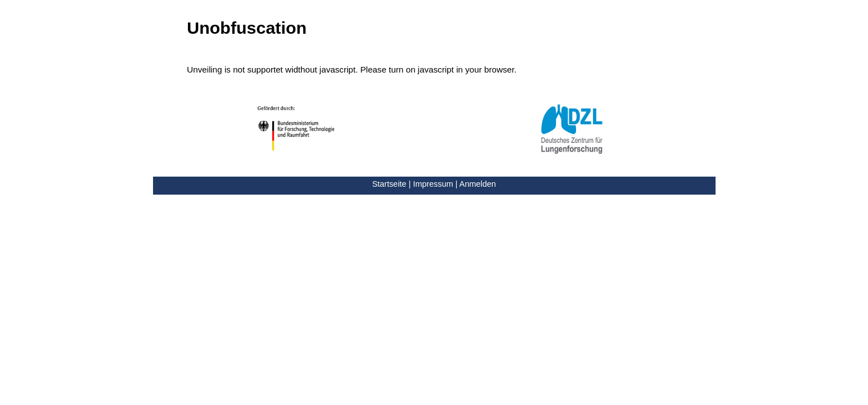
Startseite (389, 184)
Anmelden (478, 184)
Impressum (433, 184)
